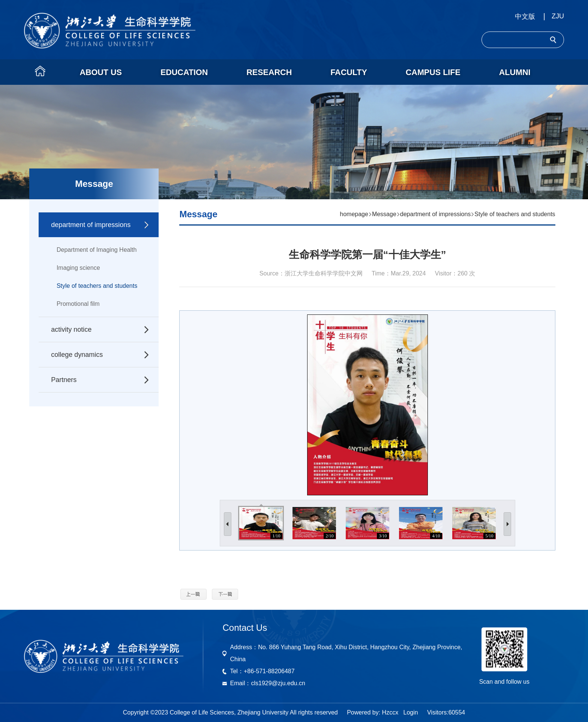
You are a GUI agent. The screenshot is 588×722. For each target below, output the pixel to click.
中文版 (525, 17)
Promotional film (78, 304)
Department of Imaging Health (97, 250)
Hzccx (390, 712)
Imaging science (78, 268)
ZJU (558, 16)
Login (410, 712)
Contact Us (245, 628)
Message (384, 214)
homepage (354, 214)
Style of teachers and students (97, 286)
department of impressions (436, 214)
